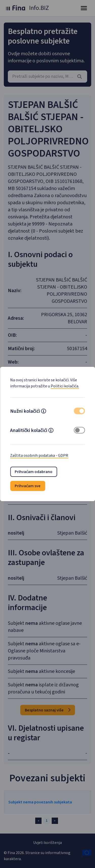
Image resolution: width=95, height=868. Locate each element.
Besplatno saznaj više (48, 710)
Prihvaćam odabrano (34, 472)
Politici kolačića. (65, 386)
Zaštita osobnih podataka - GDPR (39, 456)
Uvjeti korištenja (48, 843)
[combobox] (48, 77)
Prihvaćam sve (28, 486)
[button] (44, 412)
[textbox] (48, 77)
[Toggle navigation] (84, 8)
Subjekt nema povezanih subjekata (40, 802)
